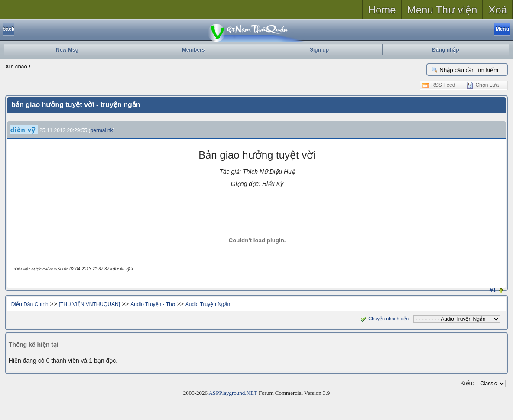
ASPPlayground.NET (233, 393)
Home (382, 10)
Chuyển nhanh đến (384, 319)
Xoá (498, 10)
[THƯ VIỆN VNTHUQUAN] (89, 304)
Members (193, 50)
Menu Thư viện (442, 10)
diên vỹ (23, 130)
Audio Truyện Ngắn (208, 304)
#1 (493, 290)
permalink (102, 130)
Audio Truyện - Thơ (153, 304)
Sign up (319, 50)
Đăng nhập (445, 50)
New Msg (67, 50)
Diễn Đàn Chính (30, 304)
